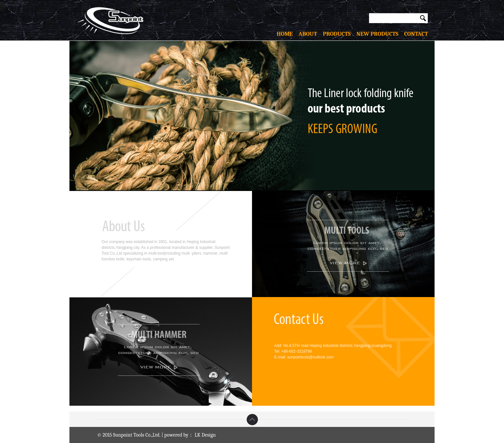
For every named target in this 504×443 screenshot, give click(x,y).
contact (413, 34)
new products (377, 34)
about (311, 34)
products (340, 34)
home (288, 34)
